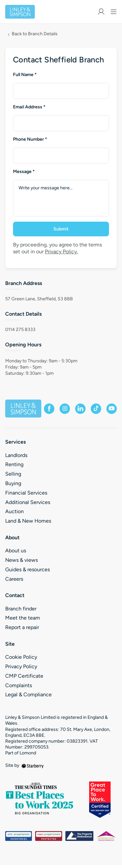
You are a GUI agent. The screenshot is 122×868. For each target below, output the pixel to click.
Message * (24, 172)
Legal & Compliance (28, 694)
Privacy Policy (21, 666)
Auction (14, 511)
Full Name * (25, 75)
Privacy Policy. (61, 252)
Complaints (19, 685)
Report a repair (22, 627)
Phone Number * (30, 139)
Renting (14, 464)
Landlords (16, 455)
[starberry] (33, 765)
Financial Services (26, 493)
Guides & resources (27, 569)
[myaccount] (101, 12)
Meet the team (23, 618)
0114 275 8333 (20, 330)
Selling (13, 474)
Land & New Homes (28, 521)
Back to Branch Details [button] (35, 34)
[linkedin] (80, 409)
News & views (21, 560)
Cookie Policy (21, 657)
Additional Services (28, 502)
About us (16, 551)
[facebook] (49, 409)
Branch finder (21, 609)
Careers (14, 579)
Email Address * (29, 107)
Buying (13, 483)
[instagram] (65, 409)
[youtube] (112, 409)
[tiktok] (96, 409)
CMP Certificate (24, 676)
